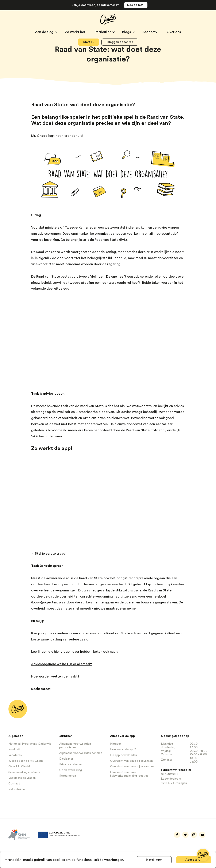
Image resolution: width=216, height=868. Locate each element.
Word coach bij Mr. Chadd (26, 761)
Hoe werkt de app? (123, 750)
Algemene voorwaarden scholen (81, 753)
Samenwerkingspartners (24, 772)
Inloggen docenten (120, 42)
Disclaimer (66, 759)
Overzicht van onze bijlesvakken (131, 761)
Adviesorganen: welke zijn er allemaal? (62, 664)
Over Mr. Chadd (19, 767)
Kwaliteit (14, 750)
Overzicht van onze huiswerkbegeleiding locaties (129, 774)
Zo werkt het (76, 32)
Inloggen (116, 744)
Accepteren (194, 860)
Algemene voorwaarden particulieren (75, 746)
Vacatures (15, 755)
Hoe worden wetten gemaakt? (55, 676)
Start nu (89, 42)
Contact (14, 784)
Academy (150, 32)
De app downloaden (124, 755)
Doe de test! (136, 5)
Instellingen (154, 860)
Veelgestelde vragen (22, 778)
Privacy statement (72, 764)
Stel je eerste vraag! (51, 554)
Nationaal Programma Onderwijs (30, 744)
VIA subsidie (17, 789)
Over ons (174, 32)
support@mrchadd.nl (176, 770)
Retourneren (68, 776)
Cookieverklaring (71, 770)
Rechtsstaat (41, 689)
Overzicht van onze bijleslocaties (132, 767)
